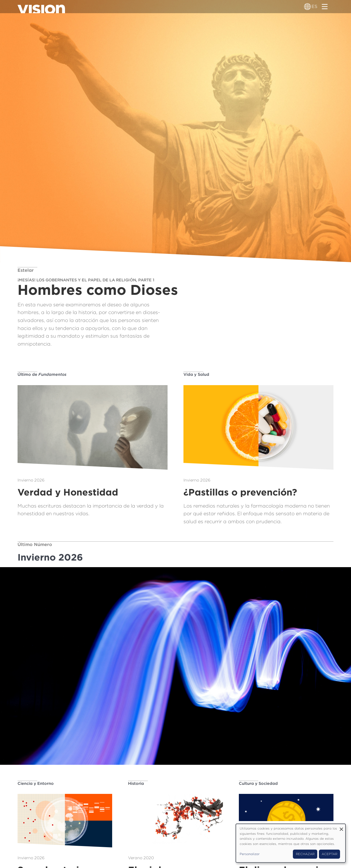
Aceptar (329, 854)
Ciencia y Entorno (36, 783)
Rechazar (305, 854)
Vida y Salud (196, 374)
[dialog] (291, 843)
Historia (136, 783)
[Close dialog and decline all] (341, 827)
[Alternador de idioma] (307, 7)
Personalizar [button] (250, 854)
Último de (42, 374)
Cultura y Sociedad (258, 783)
